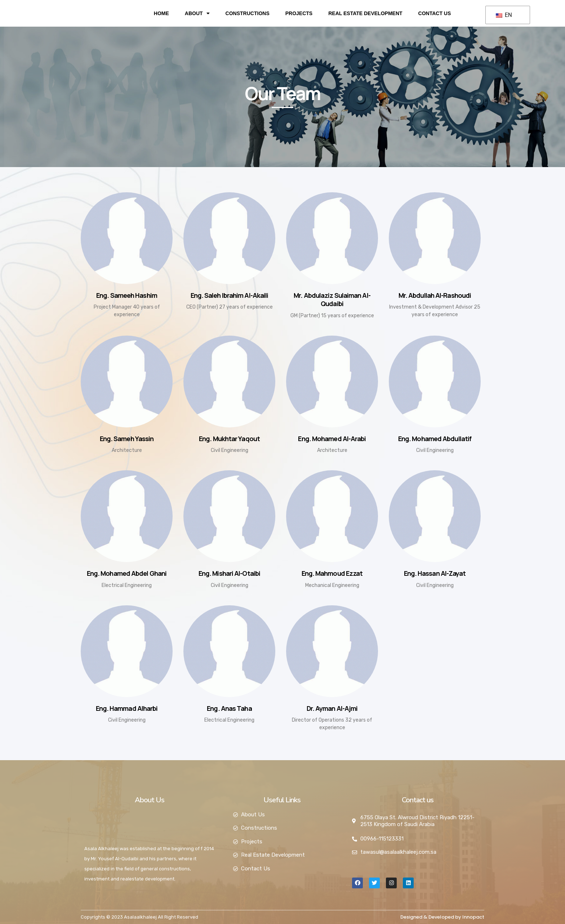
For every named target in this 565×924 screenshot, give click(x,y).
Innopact (473, 917)
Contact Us (435, 13)
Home (161, 13)
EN (504, 15)
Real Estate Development (365, 13)
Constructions (248, 13)
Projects (299, 13)
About (197, 13)
